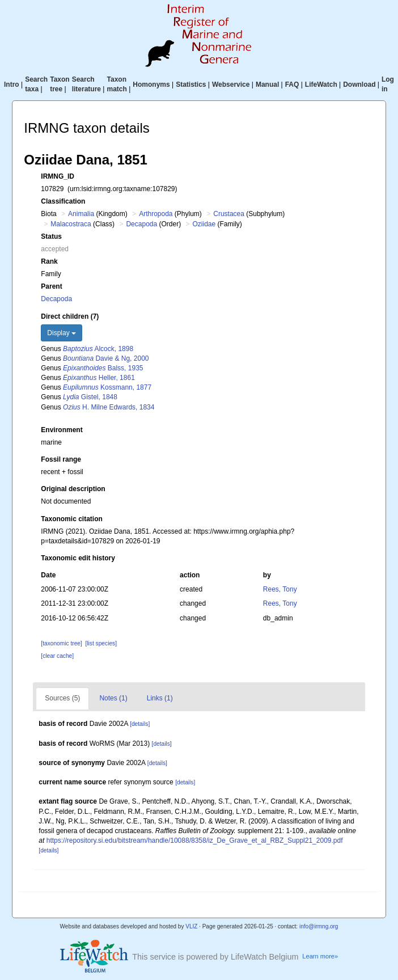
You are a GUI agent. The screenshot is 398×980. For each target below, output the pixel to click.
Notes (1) (113, 698)
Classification (63, 201)
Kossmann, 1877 (107, 387)
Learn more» (320, 956)
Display (62, 333)
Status (51, 236)
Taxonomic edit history (78, 558)
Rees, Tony (280, 589)
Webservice (231, 85)
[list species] (101, 643)
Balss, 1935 (103, 368)
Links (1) (160, 698)
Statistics (191, 85)
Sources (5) (62, 698)
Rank (49, 261)
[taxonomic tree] (61, 643)
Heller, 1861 (99, 378)
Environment (62, 430)
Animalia (81, 214)
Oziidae (204, 224)
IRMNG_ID (58, 176)
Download (359, 85)
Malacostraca (71, 224)
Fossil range (61, 459)
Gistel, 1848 (90, 397)
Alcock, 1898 (98, 349)
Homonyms (151, 85)
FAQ (292, 85)
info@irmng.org (319, 926)
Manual (267, 85)
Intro (12, 85)
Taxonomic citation (71, 519)
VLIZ (191, 926)
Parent (51, 286)
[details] (140, 724)
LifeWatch (321, 85)
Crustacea (229, 214)
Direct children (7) (70, 316)
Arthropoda (156, 214)
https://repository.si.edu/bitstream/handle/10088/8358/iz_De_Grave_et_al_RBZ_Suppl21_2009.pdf (195, 840)
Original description (73, 489)
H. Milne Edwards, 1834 (109, 407)
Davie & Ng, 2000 (106, 358)
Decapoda (141, 224)
